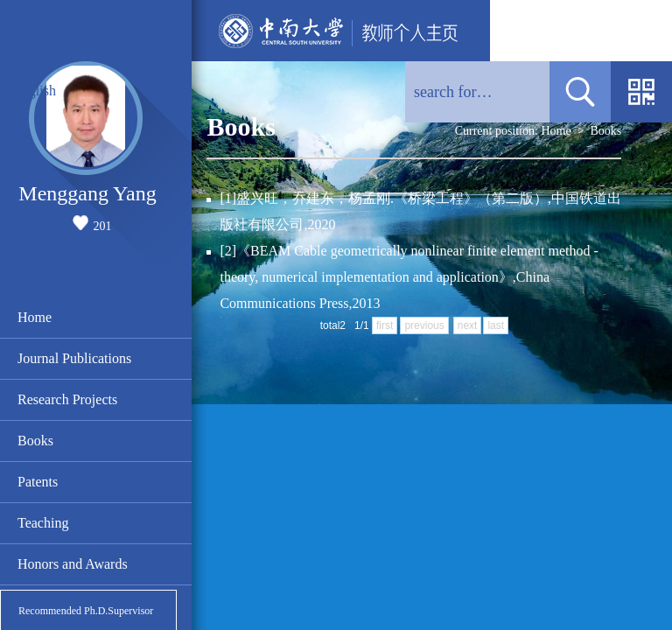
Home (35, 317)
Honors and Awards (73, 564)
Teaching (43, 523)
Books (35, 441)
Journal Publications (74, 358)
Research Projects (67, 399)
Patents (38, 482)
